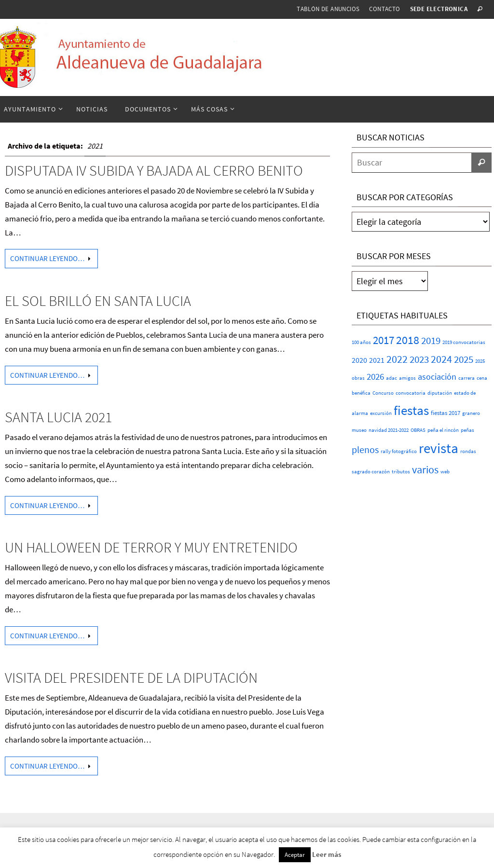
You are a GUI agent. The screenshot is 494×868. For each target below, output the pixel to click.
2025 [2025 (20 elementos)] (464, 359)
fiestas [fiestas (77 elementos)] (411, 410)
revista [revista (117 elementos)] (439, 448)
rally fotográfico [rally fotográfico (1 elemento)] (399, 451)
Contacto (384, 9)
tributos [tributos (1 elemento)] (401, 472)
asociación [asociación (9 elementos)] (437, 377)
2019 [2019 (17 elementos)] (431, 341)
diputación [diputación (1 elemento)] (440, 393)
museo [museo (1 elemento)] (359, 430)
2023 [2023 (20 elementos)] (419, 359)
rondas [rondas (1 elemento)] (468, 451)
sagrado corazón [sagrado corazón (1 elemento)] (371, 472)
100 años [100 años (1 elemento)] (361, 342)
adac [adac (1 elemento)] (391, 378)
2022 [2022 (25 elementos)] (397, 359)
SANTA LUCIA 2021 (58, 417)
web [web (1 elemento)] (445, 472)
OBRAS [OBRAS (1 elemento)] (418, 430)
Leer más (327, 854)
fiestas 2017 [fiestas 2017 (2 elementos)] (446, 413)
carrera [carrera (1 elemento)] (467, 378)
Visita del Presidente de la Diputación (131, 677)
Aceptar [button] (295, 855)
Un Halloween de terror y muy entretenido (151, 547)
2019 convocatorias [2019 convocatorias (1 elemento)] (464, 342)
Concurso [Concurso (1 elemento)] (383, 393)
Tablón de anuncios (328, 9)
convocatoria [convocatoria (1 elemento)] (411, 393)
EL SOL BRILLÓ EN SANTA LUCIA (98, 301)
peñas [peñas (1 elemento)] (467, 430)
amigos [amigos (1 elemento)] (407, 378)
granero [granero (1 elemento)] (471, 413)
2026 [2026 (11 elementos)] (375, 376)
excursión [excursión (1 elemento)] (381, 413)
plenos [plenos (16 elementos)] (365, 450)
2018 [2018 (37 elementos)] (408, 340)
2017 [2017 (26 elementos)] (384, 340)
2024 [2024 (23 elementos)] (441, 359)
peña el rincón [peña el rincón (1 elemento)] (443, 430)
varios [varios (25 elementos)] (425, 469)
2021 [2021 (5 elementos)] (377, 360)
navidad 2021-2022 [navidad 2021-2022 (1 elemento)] (389, 430)
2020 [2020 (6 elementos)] (359, 360)
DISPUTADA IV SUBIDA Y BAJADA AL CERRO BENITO (154, 170)
